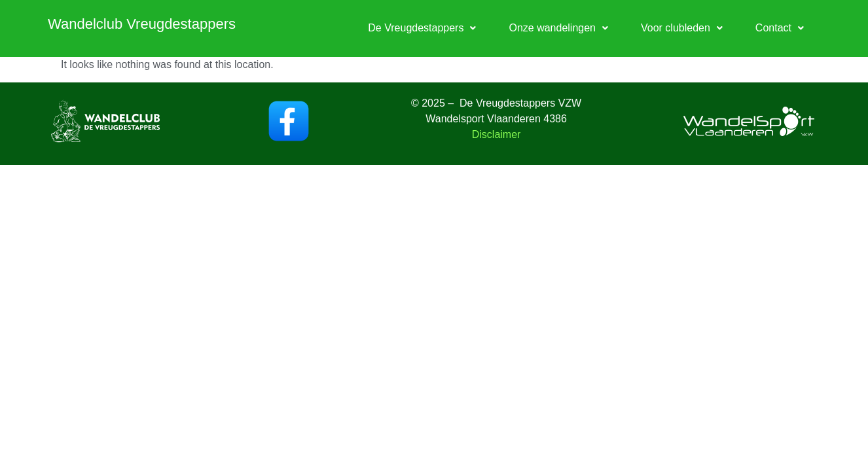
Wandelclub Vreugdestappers (142, 24)
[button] (422, 28)
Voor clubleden (682, 28)
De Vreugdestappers (422, 28)
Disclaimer (497, 134)
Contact (780, 28)
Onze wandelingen (558, 28)
